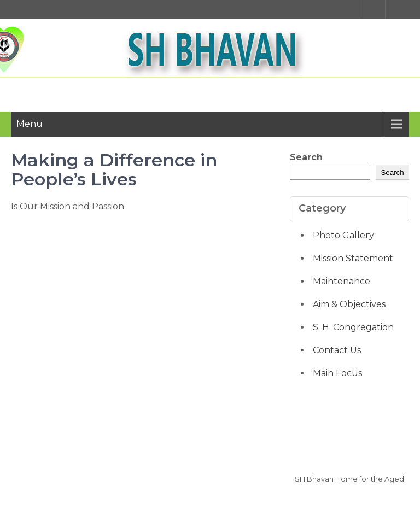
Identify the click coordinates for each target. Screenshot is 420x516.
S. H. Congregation (353, 327)
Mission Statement (353, 258)
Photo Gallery (343, 235)
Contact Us (337, 350)
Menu (30, 124)
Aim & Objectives (349, 304)
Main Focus (337, 373)
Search (306, 157)
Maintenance (342, 281)
